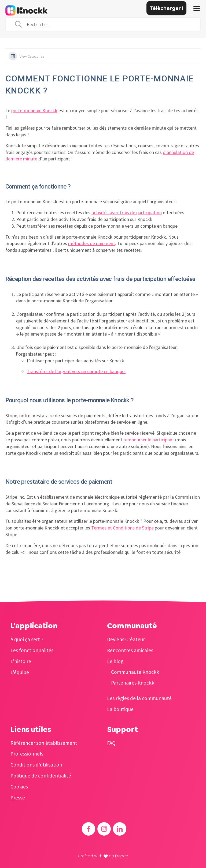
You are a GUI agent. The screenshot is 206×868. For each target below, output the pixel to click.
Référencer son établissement (44, 743)
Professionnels (27, 754)
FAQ (111, 743)
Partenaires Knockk (133, 683)
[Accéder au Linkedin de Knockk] (120, 829)
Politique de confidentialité (41, 776)
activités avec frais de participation (127, 213)
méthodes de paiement (92, 243)
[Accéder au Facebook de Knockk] (89, 829)
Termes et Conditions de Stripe (122, 528)
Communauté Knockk (135, 672)
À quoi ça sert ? (27, 639)
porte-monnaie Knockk (34, 110)
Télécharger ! (166, 8)
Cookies (19, 787)
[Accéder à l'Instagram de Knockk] (104, 829)
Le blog (115, 661)
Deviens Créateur (126, 639)
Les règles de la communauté (139, 698)
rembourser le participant (149, 440)
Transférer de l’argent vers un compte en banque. (76, 371)
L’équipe (20, 672)
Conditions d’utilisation (36, 765)
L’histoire (21, 661)
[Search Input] (110, 25)
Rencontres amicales (130, 650)
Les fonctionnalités (32, 650)
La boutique (120, 709)
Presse (18, 798)
